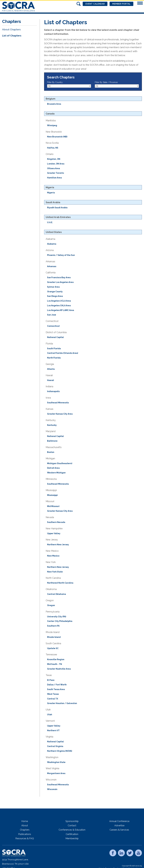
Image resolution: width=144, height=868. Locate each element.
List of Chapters (12, 36)
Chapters (25, 830)
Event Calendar (95, 4)
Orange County (55, 292)
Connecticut (53, 326)
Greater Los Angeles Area (60, 282)
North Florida (54, 358)
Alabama (52, 244)
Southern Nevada (56, 522)
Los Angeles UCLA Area (59, 301)
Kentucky (52, 425)
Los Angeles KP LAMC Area (61, 310)
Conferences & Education (72, 830)
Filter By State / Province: (106, 82)
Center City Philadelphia (60, 621)
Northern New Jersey (58, 545)
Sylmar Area (53, 287)
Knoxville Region (56, 659)
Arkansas (52, 266)
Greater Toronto (55, 173)
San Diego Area (55, 296)
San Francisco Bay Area (59, 277)
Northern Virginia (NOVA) (60, 751)
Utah (50, 715)
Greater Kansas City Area (60, 414)
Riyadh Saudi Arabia (57, 208)
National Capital (55, 337)
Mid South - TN (54, 664)
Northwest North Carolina (60, 583)
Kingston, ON (54, 159)
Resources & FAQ (25, 838)
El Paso (51, 680)
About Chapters (11, 29)
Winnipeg (52, 125)
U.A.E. (50, 222)
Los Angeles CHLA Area (59, 306)
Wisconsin (52, 789)
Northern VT (53, 730)
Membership (72, 838)
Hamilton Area (54, 178)
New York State (55, 572)
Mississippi (52, 495)
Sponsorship (72, 821)
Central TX (53, 699)
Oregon (51, 605)
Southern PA (53, 626)
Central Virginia (55, 746)
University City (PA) (57, 617)
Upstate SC (53, 648)
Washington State (56, 762)
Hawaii (51, 380)
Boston (51, 452)
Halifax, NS (53, 148)
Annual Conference (119, 821)
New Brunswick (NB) (57, 137)
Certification (72, 834)
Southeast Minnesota (58, 403)
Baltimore (52, 441)
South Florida (54, 349)
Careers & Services (119, 830)
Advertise (119, 826)
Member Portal (121, 4)
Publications (25, 834)
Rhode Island (54, 637)
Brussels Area (54, 104)
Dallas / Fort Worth (57, 685)
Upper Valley (54, 533)
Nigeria (51, 193)
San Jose (52, 315)
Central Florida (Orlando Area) (63, 353)
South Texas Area (56, 689)
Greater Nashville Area (59, 669)
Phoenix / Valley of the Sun (61, 255)
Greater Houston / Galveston (62, 703)
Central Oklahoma (56, 594)
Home (25, 821)
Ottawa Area (54, 168)
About (25, 826)
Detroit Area (53, 468)
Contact (72, 826)
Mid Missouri (53, 506)
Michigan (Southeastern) (60, 463)
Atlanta (51, 369)
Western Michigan (56, 473)
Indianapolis (53, 391)
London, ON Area (56, 164)
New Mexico (53, 556)
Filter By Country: (55, 82)
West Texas (53, 694)
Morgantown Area (56, 773)
